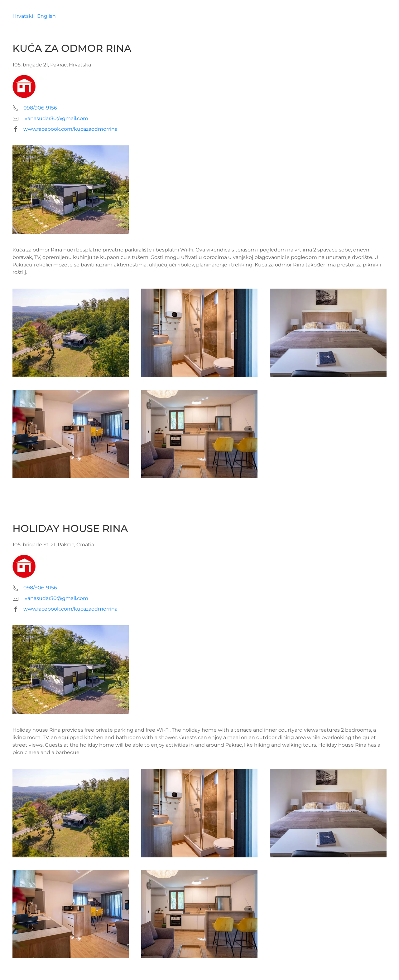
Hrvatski (23, 16)
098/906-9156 (40, 108)
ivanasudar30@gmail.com (56, 118)
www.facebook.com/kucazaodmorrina (70, 129)
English (46, 16)
